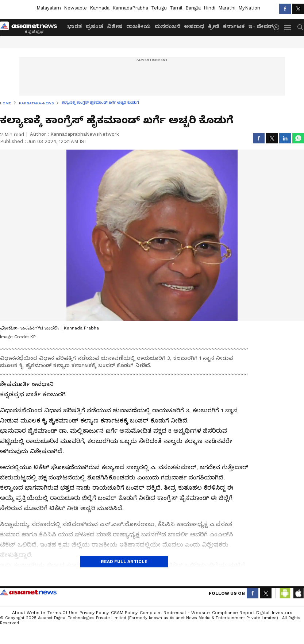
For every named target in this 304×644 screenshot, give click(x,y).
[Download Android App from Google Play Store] (285, 593)
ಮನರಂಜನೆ (167, 26)
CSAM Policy (124, 613)
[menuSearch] (300, 27)
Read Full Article (124, 562)
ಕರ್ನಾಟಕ (234, 26)
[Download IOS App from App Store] (298, 593)
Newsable (75, 8)
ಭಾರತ (74, 26)
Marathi (227, 8)
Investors (282, 613)
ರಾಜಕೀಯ (138, 26)
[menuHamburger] (288, 27)
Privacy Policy (94, 613)
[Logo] (31, 27)
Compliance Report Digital (241, 613)
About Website (29, 613)
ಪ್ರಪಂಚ (94, 26)
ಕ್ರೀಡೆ (214, 26)
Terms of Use (62, 613)
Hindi (209, 8)
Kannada (100, 8)
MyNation (249, 8)
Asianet (28, 592)
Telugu (159, 8)
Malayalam (49, 8)
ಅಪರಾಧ (194, 26)
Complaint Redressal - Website (175, 613)
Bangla (193, 8)
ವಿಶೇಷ (115, 26)
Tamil (176, 8)
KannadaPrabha (130, 8)
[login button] (278, 27)
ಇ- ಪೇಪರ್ (261, 26)
